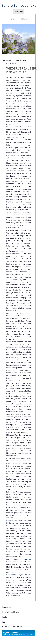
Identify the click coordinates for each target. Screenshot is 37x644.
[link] (14, 520)
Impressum (7, 607)
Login (4, 617)
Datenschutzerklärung (11, 612)
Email (4, 622)
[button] (18, 11)
